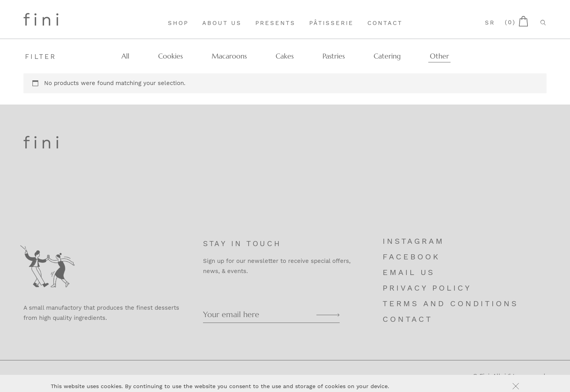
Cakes (285, 56)
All (125, 56)
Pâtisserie (331, 23)
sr (490, 23)
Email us (409, 272)
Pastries (334, 56)
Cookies (170, 56)
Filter (41, 57)
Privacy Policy (427, 288)
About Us (222, 23)
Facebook (411, 257)
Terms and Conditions (451, 303)
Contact (385, 23)
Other (439, 56)
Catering (387, 56)
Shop (178, 23)
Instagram (413, 241)
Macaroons (229, 56)
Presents (275, 23)
